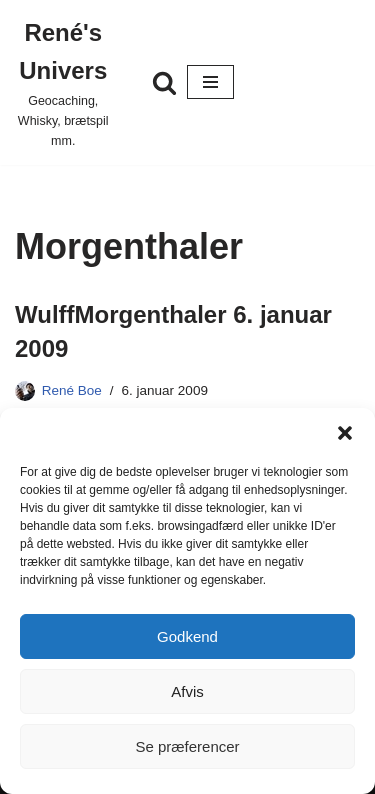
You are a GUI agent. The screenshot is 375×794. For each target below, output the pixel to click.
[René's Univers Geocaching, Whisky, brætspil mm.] (63, 82)
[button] (345, 433)
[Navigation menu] (210, 82)
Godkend (187, 636)
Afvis (187, 691)
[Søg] (164, 82)
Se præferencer (187, 746)
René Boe (72, 390)
